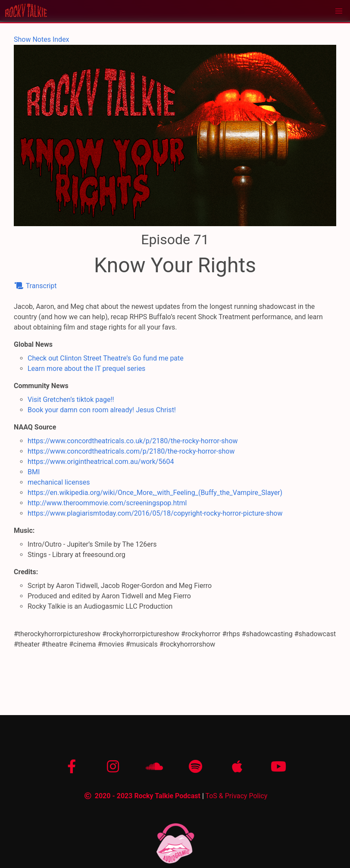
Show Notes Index (42, 39)
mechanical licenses (59, 482)
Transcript (35, 286)
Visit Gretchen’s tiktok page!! (71, 400)
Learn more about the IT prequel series (86, 369)
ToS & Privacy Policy (236, 796)
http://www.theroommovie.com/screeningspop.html (107, 503)
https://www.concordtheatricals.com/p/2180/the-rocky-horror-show (131, 451)
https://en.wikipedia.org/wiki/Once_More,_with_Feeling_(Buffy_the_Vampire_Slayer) (155, 493)
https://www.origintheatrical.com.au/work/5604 (101, 462)
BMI (34, 472)
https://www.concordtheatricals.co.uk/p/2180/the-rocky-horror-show (133, 441)
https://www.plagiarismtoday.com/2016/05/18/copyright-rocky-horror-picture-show (155, 513)
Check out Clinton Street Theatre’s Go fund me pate (106, 358)
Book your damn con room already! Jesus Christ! (102, 410)
